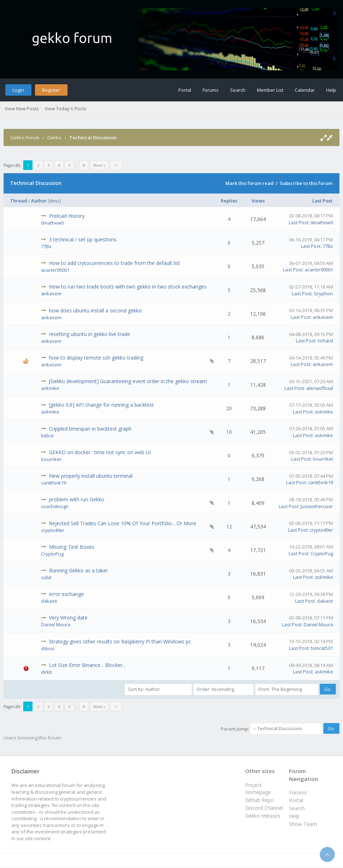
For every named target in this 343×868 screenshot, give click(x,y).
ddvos (48, 648)
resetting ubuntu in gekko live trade (90, 334)
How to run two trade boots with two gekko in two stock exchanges (128, 287)
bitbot (47, 436)
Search (238, 90)
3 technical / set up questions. (83, 239)
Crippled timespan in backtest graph (90, 429)
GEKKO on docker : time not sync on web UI (100, 452)
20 (229, 408)
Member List (270, 90)
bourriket (51, 459)
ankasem (51, 293)
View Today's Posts (66, 109)
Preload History (67, 216)
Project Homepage (258, 789)
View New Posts (22, 109)
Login (18, 90)
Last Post (322, 201)
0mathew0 (52, 223)
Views (258, 201)
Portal (185, 90)
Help (331, 90)
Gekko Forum (25, 137)
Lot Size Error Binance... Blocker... (87, 665)
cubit (46, 577)
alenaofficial (320, 388)
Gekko (54, 137)
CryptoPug (52, 554)
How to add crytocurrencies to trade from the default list (115, 263)
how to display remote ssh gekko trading (96, 358)
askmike (50, 388)
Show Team (303, 824)
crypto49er (53, 530)
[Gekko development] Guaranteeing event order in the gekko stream (128, 381)
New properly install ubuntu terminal (91, 476)
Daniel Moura (56, 624)
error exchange (66, 594)
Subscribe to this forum (306, 183)
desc (54, 201)
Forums (211, 90)
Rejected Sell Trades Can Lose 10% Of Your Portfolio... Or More (123, 523)
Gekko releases (263, 816)
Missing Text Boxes (72, 547)
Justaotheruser (317, 506)
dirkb (47, 672)
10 (229, 432)
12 (229, 526)
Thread (19, 201)
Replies (229, 201)
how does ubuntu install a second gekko (95, 310)
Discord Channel (264, 808)
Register (51, 90)
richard (325, 341)
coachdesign (55, 506)
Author (39, 201)
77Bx (46, 246)
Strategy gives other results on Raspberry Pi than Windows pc (120, 641)
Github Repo (259, 800)
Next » (99, 165)
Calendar (305, 90)
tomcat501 (322, 648)
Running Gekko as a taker (78, 570)
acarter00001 (55, 270)
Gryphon (323, 293)
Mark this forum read (250, 183)
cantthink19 (54, 483)
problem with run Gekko (77, 499)
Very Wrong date (68, 618)
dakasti (49, 601)
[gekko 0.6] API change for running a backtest (101, 405)
